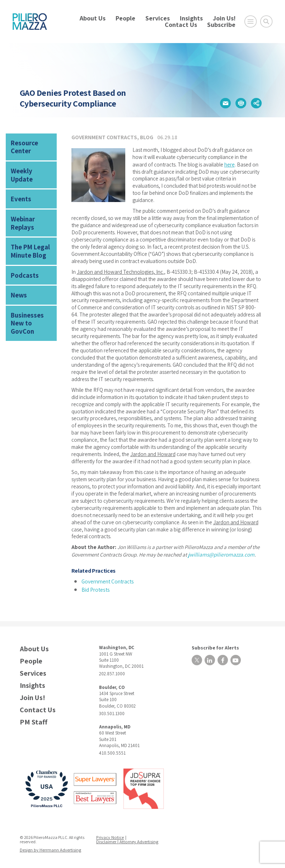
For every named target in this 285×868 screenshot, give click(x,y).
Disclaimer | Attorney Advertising (127, 840)
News (18, 275)
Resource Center (23, 146)
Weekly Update (30, 168)
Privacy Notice (111, 836)
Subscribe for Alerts (212, 645)
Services (158, 18)
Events (20, 186)
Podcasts (23, 256)
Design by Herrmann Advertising (49, 848)
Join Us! (224, 18)
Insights (191, 18)
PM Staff (34, 720)
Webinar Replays (21, 209)
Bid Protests (95, 588)
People (125, 18)
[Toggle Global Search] (266, 22)
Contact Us (181, 25)
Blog (147, 137)
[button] (225, 103)
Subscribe (221, 25)
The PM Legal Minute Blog (28, 234)
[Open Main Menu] (251, 22)
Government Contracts (104, 137)
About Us (93, 18)
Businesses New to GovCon (32, 297)
